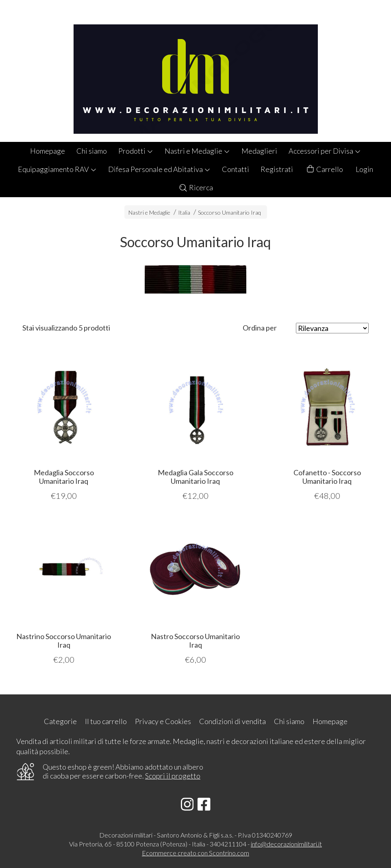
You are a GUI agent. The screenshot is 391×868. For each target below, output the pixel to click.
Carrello (324, 169)
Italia (184, 212)
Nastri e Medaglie (197, 151)
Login (364, 169)
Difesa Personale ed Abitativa (159, 169)
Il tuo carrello (106, 721)
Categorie (60, 721)
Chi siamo (92, 151)
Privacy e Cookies (163, 721)
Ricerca (196, 187)
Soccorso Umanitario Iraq (229, 212)
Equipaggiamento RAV (57, 169)
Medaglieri (259, 151)
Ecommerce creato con (195, 853)
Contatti (236, 169)
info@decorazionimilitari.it (286, 844)
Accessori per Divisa (325, 151)
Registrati (277, 169)
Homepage (48, 151)
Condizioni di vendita (232, 721)
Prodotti (136, 151)
